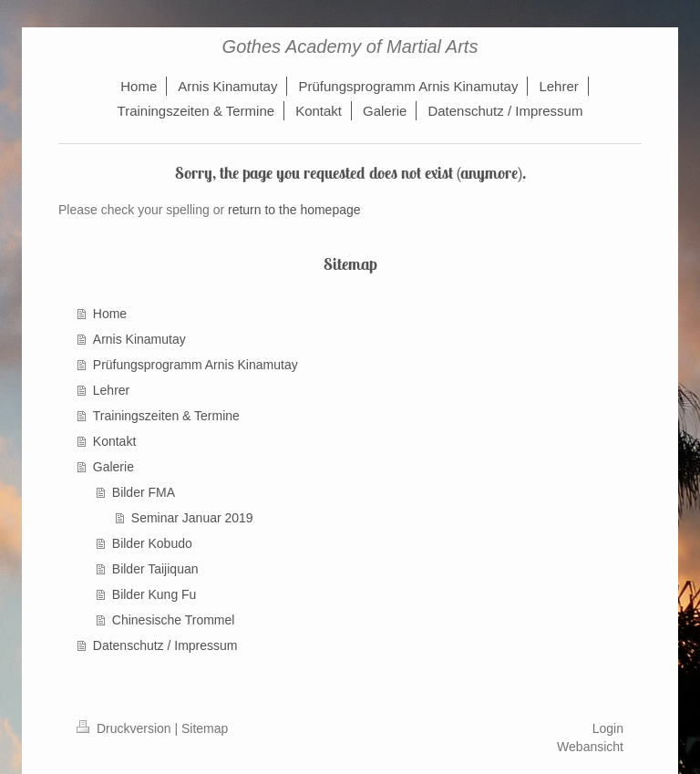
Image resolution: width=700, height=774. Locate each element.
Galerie (113, 467)
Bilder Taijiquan (155, 569)
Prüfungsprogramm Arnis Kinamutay (196, 365)
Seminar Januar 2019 (192, 518)
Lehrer (111, 390)
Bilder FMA (144, 492)
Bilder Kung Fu (154, 594)
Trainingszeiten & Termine (166, 416)
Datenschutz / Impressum (165, 645)
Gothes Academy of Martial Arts (350, 46)
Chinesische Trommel (174, 620)
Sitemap (205, 728)
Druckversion (125, 728)
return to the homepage (294, 210)
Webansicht (590, 747)
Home (110, 314)
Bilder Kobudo (152, 543)
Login (608, 728)
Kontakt (114, 441)
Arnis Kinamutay (139, 339)
